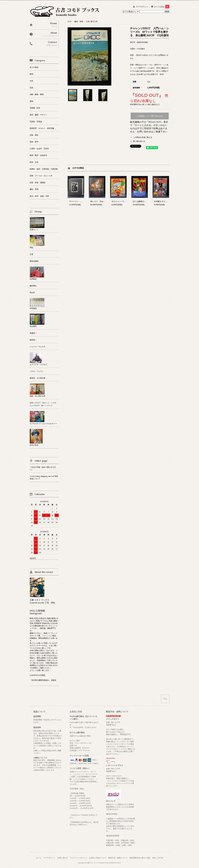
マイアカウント (142, 7)
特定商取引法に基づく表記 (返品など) (145, 104)
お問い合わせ (63, 858)
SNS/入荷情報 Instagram (38, 612)
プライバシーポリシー (78, 858)
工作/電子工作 (92, 21)
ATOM (160, 858)
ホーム (39, 858)
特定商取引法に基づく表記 (140, 858)
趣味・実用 (79, 21)
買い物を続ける (139, 141)
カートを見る (162, 7)
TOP (69, 21)
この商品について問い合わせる (150, 116)
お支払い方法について (98, 858)
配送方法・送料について (118, 858)
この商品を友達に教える (143, 137)
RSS (154, 858)
